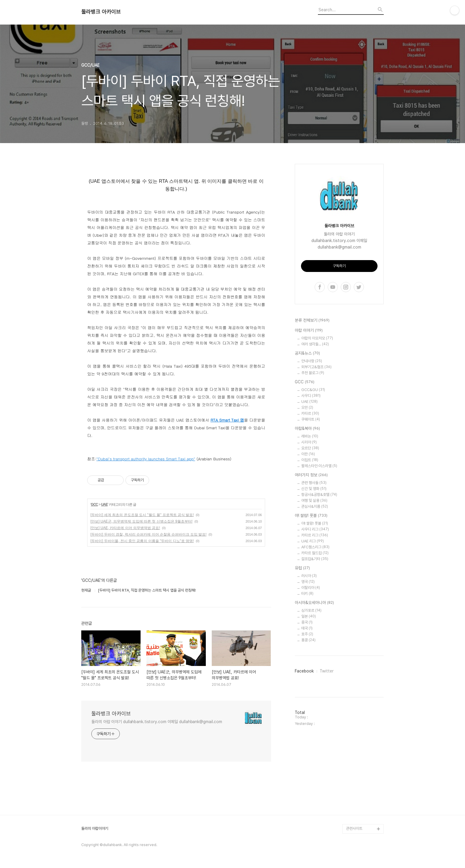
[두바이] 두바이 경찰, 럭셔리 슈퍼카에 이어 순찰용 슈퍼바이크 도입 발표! (148, 534)
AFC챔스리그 (315, 547)
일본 (309, 616)
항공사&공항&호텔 (319, 495)
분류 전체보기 (312, 321)
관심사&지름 (315, 506)
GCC (94, 505)
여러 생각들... (315, 344)
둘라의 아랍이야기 (95, 829)
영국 (308, 582)
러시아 (309, 576)
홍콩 (308, 640)
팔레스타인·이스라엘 (319, 466)
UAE (104, 505)
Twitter (327, 671)
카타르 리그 (315, 535)
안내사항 (312, 361)
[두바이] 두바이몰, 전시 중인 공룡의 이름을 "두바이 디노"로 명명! (142, 541)
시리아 (309, 442)
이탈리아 (311, 588)
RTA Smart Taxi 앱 (227, 420)
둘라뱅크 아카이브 (101, 12)
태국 (307, 628)
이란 (308, 454)
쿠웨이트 (311, 419)
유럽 (302, 568)
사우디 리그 (315, 529)
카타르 (310, 413)
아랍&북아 (307, 429)
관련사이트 (354, 828)
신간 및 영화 (314, 489)
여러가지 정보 (311, 475)
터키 (307, 594)
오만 (307, 407)
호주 (307, 634)
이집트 (310, 460)
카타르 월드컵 (315, 553)
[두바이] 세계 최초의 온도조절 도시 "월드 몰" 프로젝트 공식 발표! (142, 515)
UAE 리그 (313, 541)
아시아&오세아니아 (314, 603)
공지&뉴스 (307, 353)
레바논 (310, 436)
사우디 (311, 396)
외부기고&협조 (316, 367)
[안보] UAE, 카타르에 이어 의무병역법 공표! (125, 528)
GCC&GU (313, 390)
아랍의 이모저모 (317, 338)
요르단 (310, 448)
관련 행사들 (314, 483)
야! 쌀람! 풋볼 (311, 516)
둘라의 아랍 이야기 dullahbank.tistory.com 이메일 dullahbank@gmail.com (157, 722)
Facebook (304, 671)
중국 (307, 622)
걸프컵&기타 (315, 559)
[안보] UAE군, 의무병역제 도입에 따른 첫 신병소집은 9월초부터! (141, 521)
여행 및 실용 (314, 501)
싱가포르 (311, 610)
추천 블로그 (313, 373)
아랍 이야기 (309, 331)
